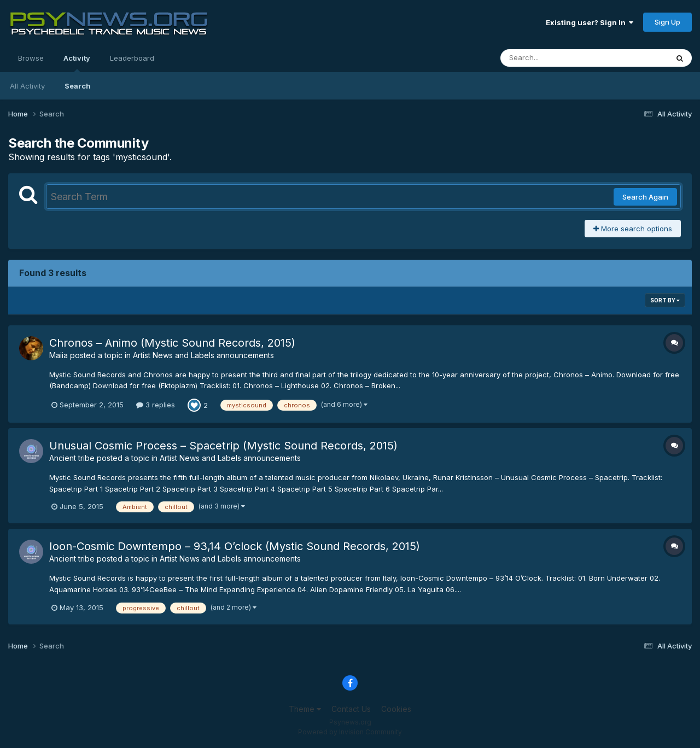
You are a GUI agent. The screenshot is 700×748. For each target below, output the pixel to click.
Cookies (396, 709)
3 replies (156, 405)
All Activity (27, 86)
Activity (77, 63)
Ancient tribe (72, 458)
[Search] (554, 58)
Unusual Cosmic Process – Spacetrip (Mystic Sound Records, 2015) (223, 446)
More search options (633, 229)
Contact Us (351, 709)
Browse (31, 58)
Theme (305, 709)
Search (78, 86)
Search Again (645, 197)
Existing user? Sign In (590, 22)
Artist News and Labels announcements (203, 355)
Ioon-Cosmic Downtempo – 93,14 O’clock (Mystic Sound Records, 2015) (235, 546)
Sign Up (667, 22)
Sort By (665, 300)
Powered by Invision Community (350, 732)
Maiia (59, 355)
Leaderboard (132, 58)
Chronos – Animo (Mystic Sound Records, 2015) (172, 343)
